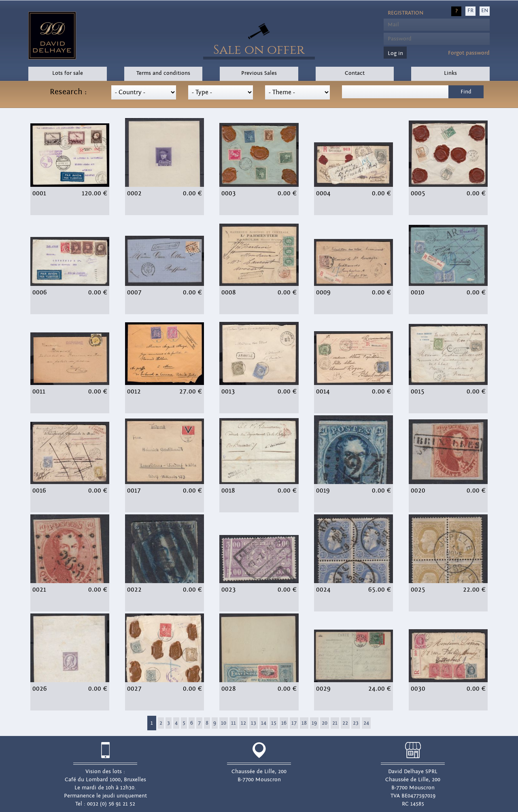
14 (264, 723)
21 (335, 723)
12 (243, 723)
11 (234, 723)
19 (314, 723)
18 (304, 723)
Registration (405, 13)
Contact (355, 73)
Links (450, 73)
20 (325, 723)
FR (470, 11)
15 (274, 723)
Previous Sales (259, 73)
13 (254, 723)
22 (345, 723)
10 (224, 723)
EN (485, 11)
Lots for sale (68, 73)
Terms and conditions (163, 73)
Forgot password (469, 53)
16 (284, 723)
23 (356, 723)
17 (294, 723)
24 (366, 723)
